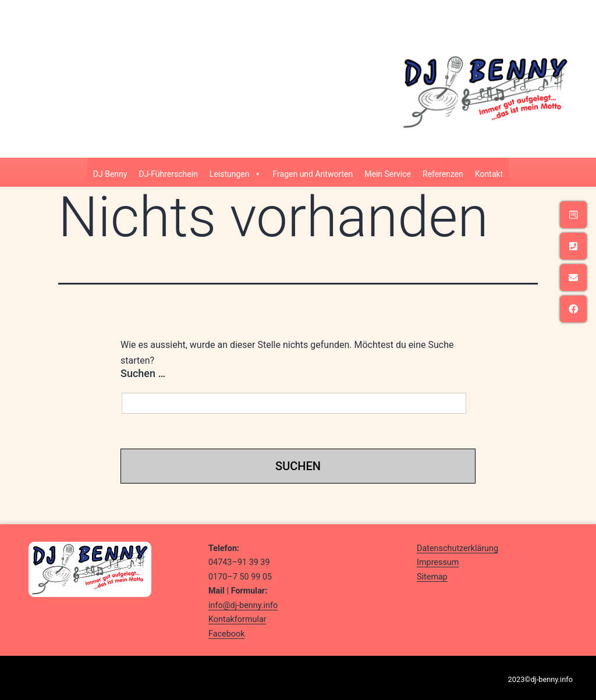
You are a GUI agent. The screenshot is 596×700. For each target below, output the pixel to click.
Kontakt (489, 174)
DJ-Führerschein (168, 174)
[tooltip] (573, 215)
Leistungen (235, 172)
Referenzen (443, 174)
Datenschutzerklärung (457, 548)
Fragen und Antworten (313, 174)
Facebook (227, 634)
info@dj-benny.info (243, 605)
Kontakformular (237, 619)
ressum (445, 562)
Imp (424, 562)
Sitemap (432, 577)
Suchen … (143, 373)
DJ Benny (110, 174)
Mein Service (388, 174)
